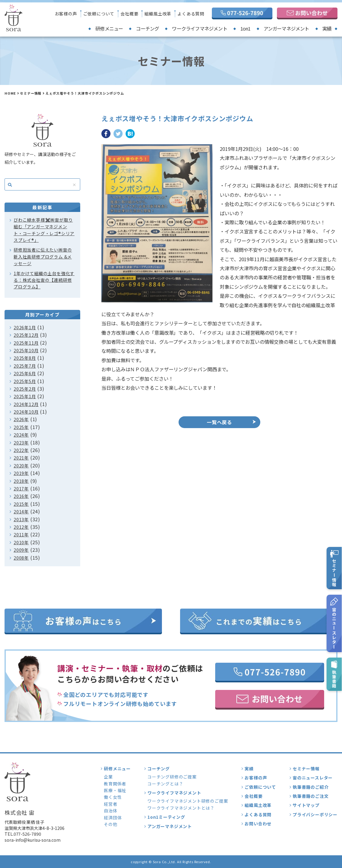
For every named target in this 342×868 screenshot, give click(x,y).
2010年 (21, 542)
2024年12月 (26, 404)
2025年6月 (25, 373)
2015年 (21, 504)
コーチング (147, 28)
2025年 (21, 427)
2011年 (21, 535)
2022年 (21, 450)
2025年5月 (25, 381)
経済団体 (113, 818)
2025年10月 (26, 350)
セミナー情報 (31, 93)
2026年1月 (25, 327)
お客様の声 (66, 14)
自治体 (110, 811)
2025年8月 (25, 358)
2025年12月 (26, 335)
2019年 (21, 473)
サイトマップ (306, 805)
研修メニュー (109, 28)
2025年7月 (25, 366)
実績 (327, 28)
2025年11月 (26, 343)
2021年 (21, 458)
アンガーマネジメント (286, 28)
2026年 (21, 419)
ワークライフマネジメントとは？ (181, 808)
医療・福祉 (115, 790)
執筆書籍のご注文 (311, 796)
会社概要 (129, 14)
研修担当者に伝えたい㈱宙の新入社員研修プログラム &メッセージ (43, 257)
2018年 (21, 481)
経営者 (110, 804)
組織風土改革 (158, 14)
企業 (108, 777)
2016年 (21, 496)
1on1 (245, 28)
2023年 (21, 443)
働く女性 (113, 797)
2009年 (21, 550)
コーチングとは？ (165, 784)
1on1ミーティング (166, 817)
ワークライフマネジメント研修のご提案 (188, 801)
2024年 (21, 435)
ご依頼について (99, 14)
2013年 (21, 519)
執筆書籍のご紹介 (311, 787)
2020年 (21, 466)
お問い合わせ (258, 824)
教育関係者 (115, 784)
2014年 (21, 512)
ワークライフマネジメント (199, 28)
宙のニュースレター (313, 778)
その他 (110, 824)
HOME (10, 93)
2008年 (21, 558)
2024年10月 (26, 412)
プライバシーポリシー (315, 814)
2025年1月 (25, 396)
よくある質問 (191, 14)
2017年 (21, 489)
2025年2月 (25, 389)
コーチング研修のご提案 (172, 777)
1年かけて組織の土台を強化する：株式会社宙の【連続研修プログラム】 (44, 280)
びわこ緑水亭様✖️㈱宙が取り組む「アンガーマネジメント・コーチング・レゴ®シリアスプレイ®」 (44, 230)
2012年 (21, 527)
